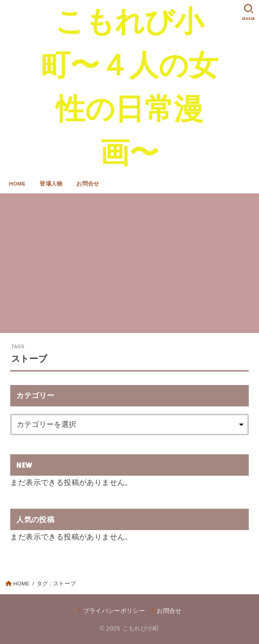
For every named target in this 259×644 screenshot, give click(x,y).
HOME (18, 184)
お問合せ (88, 184)
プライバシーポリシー (114, 611)
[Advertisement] (129, 263)
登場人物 (51, 184)
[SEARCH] (249, 12)
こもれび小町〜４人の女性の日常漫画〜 (129, 87)
